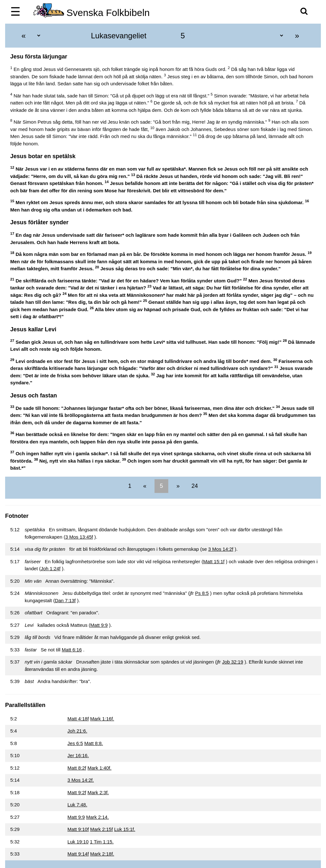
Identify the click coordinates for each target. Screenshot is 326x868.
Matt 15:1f (214, 561)
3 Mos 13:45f (79, 537)
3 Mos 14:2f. (81, 780)
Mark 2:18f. (102, 854)
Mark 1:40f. (99, 768)
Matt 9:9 (99, 625)
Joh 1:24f (51, 568)
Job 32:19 (233, 662)
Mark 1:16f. (102, 719)
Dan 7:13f (65, 600)
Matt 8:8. (93, 743)
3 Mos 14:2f (221, 549)
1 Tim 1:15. (102, 842)
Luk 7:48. (77, 805)
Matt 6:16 (72, 650)
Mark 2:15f (102, 829)
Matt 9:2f (77, 792)
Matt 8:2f (77, 768)
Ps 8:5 (202, 593)
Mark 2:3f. (98, 792)
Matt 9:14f (78, 854)
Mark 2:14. (97, 817)
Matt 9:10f (78, 829)
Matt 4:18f (78, 719)
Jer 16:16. (78, 755)
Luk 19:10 (78, 842)
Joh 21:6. (77, 731)
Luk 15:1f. (125, 829)
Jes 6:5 (75, 743)
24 (194, 486)
